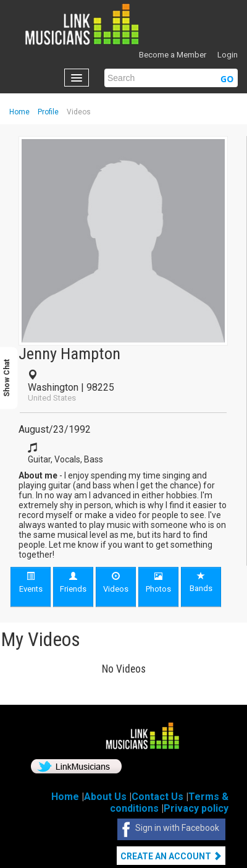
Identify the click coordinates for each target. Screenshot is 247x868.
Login (228, 55)
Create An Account (171, 856)
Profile (48, 112)
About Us (105, 797)
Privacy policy (196, 808)
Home (19, 112)
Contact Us (157, 797)
